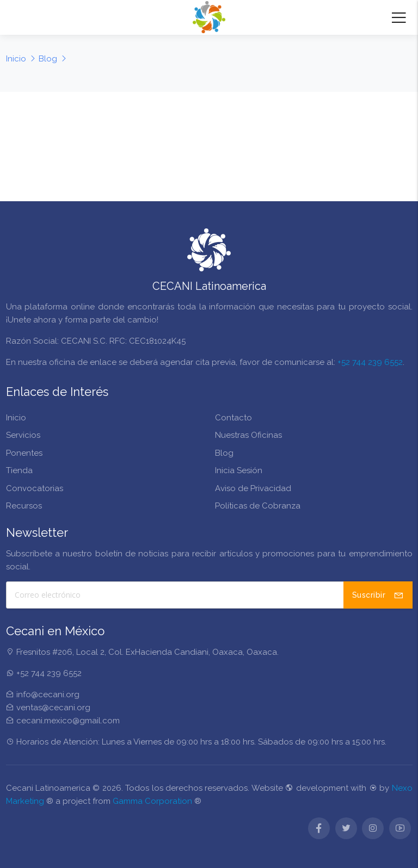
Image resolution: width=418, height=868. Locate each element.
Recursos (24, 506)
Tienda (19, 470)
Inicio (16, 418)
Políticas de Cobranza (258, 506)
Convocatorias (35, 488)
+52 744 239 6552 (370, 362)
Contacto (233, 418)
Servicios (23, 435)
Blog (224, 453)
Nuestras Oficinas (248, 435)
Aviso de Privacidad (253, 488)
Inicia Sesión (239, 470)
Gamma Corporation (152, 801)
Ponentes (24, 453)
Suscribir (378, 595)
